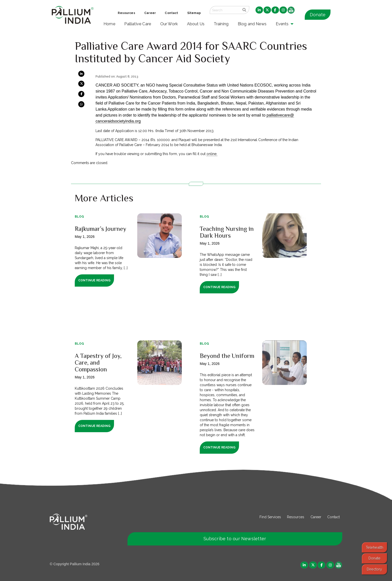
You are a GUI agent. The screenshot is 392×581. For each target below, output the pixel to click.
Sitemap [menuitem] (194, 13)
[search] (244, 10)
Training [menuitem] (221, 24)
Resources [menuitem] (126, 13)
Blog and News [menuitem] (252, 24)
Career (316, 517)
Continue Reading (94, 280)
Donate (318, 15)
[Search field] (225, 10)
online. (212, 154)
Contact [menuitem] (171, 13)
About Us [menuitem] (196, 24)
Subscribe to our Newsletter (235, 539)
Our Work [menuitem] (169, 24)
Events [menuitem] (282, 24)
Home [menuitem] (109, 24)
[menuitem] (259, 10)
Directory (374, 569)
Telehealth (374, 547)
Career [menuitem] (150, 13)
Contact (333, 517)
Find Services (270, 517)
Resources (296, 517)
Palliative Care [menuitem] (138, 24)
